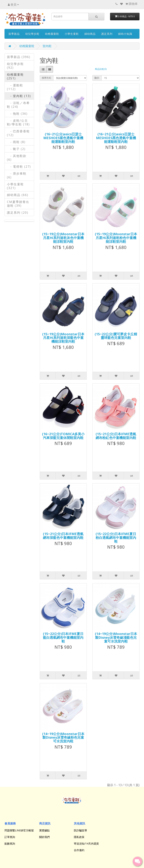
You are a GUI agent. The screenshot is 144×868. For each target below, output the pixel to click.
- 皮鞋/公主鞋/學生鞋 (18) (18, 122)
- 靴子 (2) (16, 149)
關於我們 (44, 837)
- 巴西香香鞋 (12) (18, 133)
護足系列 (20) (18, 213)
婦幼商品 (90, 34)
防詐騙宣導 (80, 830)
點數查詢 (10, 843)
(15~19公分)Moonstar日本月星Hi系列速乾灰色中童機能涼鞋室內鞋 (63, 238)
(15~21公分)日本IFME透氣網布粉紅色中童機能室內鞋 (116, 436)
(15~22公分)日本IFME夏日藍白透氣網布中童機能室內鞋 (63, 637)
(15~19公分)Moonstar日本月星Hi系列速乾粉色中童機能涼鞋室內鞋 (116, 238)
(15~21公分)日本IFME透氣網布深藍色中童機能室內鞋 (63, 536)
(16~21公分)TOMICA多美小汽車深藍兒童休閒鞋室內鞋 (63, 436)
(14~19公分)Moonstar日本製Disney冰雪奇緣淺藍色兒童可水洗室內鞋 (116, 637)
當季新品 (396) (19, 57)
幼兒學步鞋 (32, 34)
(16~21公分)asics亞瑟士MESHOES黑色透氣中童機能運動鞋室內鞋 (116, 138)
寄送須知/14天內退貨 (86, 843)
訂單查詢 (10, 837)
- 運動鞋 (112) (15, 87)
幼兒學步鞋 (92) (15, 66)
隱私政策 (79, 837)
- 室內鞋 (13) (19, 96)
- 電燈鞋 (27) (19, 167)
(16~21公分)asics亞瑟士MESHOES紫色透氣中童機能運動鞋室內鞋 (63, 138)
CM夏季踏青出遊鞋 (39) (18, 204)
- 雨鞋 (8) (16, 142)
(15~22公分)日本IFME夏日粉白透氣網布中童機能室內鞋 (116, 538)
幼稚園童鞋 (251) (15, 76)
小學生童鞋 (72, 34)
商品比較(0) (101, 69)
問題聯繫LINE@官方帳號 (19, 830)
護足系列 (107, 34)
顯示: (97, 78)
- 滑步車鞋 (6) (17, 175)
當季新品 (14, 34)
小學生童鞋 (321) (15, 186)
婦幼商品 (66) (18, 195)
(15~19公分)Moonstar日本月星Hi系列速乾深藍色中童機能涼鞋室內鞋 (63, 338)
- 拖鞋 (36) (17, 114)
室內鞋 (47, 46)
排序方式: (47, 78)
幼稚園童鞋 (52, 34)
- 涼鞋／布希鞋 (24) (18, 105)
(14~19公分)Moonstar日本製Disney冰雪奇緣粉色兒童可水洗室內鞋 (63, 738)
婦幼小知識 (125, 34)
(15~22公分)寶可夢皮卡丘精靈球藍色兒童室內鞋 (116, 336)
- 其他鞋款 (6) (17, 158)
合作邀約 (79, 850)
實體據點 (44, 830)
